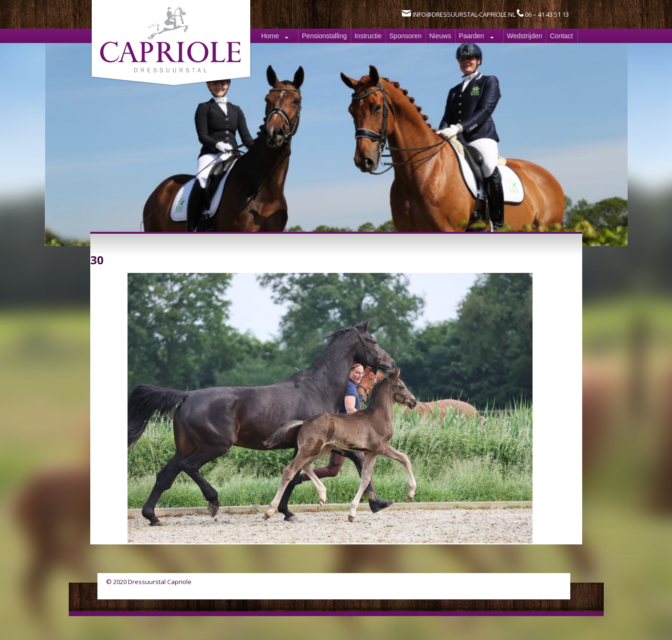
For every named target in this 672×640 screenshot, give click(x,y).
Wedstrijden (525, 36)
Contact (561, 36)
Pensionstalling (324, 36)
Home (270, 36)
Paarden (472, 36)
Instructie (368, 36)
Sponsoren (405, 36)
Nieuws (440, 36)
